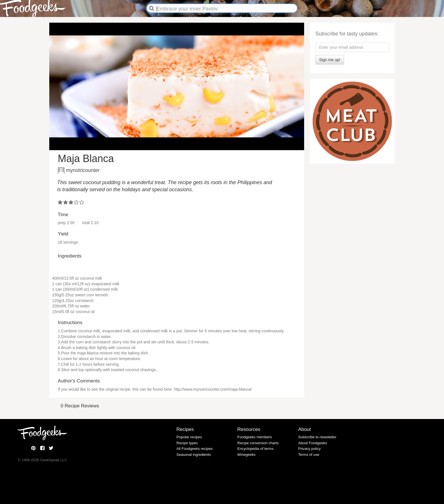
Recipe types (187, 443)
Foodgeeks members (255, 437)
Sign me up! (330, 60)
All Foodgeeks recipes (195, 449)
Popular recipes (189, 437)
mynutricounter (83, 170)
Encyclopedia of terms (255, 449)
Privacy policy (309, 449)
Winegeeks (246, 455)
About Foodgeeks (313, 443)
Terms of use (309, 455)
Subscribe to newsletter (317, 437)
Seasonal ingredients (194, 455)
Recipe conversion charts (258, 443)
